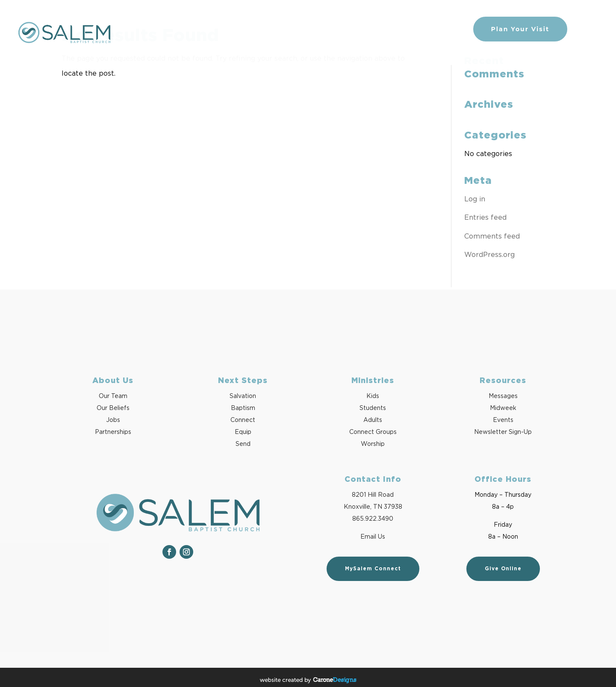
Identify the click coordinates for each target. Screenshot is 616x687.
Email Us (373, 537)
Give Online (503, 569)
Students (373, 408)
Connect (243, 420)
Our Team (113, 396)
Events (503, 420)
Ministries (418, 29)
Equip (243, 432)
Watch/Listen (366, 29)
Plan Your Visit (520, 29)
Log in (475, 199)
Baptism (243, 408)
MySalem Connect (373, 569)
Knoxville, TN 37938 (373, 507)
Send (243, 444)
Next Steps (313, 29)
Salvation (243, 396)
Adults (373, 420)
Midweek (503, 408)
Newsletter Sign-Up (503, 432)
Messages (503, 396)
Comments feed (492, 236)
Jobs (113, 420)
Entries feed (485, 218)
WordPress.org (489, 255)
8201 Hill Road (373, 495)
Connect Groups (373, 432)
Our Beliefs (113, 408)
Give (454, 29)
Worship (373, 444)
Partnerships (113, 432)
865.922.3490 (373, 519)
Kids (373, 396)
